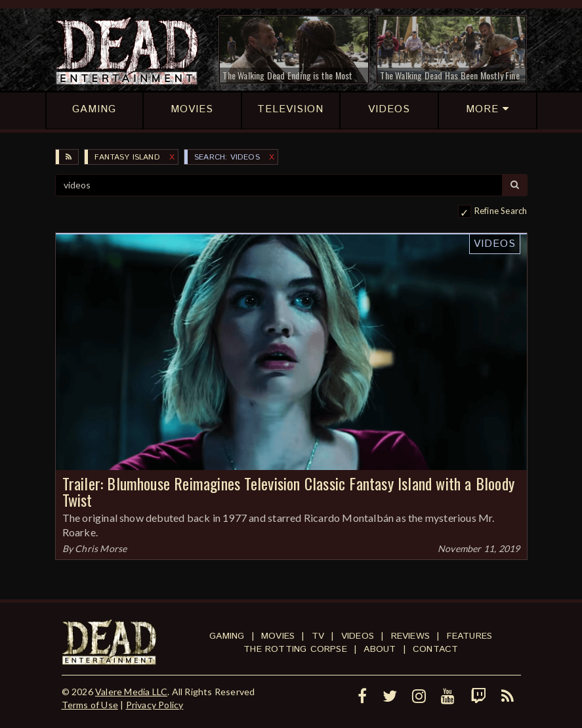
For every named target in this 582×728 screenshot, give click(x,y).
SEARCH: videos (227, 157)
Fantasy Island (127, 157)
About (380, 649)
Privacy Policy (155, 705)
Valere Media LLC (131, 692)
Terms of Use (90, 705)
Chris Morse (101, 548)
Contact (435, 649)
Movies (278, 636)
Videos (495, 244)
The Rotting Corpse (295, 649)
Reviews (410, 636)
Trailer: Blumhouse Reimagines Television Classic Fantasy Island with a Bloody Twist (288, 491)
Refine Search (501, 211)
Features (470, 636)
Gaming (227, 636)
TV (318, 636)
